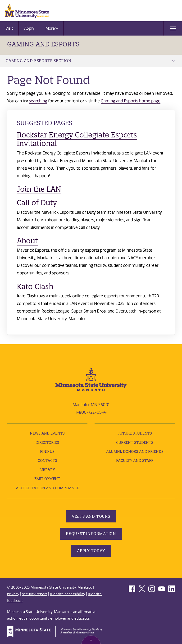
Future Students (135, 433)
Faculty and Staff (135, 460)
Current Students (135, 442)
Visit (9, 28)
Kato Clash (35, 286)
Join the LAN (39, 189)
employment (47, 479)
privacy (13, 594)
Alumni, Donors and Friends (135, 451)
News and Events (47, 433)
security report (35, 594)
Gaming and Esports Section (90, 61)
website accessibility (68, 594)
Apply (29, 28)
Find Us (47, 451)
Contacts (47, 460)
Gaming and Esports (43, 44)
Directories (47, 442)
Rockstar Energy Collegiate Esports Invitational (77, 139)
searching (38, 101)
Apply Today (91, 551)
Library (47, 470)
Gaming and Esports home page (131, 101)
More (52, 28)
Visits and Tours (91, 516)
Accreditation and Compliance (47, 488)
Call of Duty (37, 203)
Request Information (91, 534)
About (27, 241)
